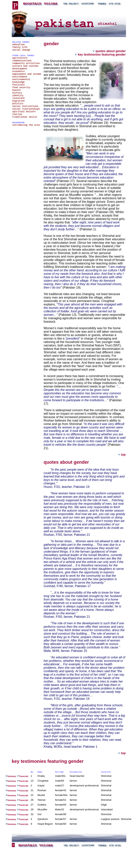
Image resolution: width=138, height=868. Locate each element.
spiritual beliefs (24, 112)
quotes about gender (109, 51)
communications (22, 61)
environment (20, 77)
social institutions (25, 106)
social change (21, 50)
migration (19, 101)
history (17, 93)
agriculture (20, 58)
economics (19, 71)
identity (18, 96)
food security (21, 88)
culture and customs (25, 66)
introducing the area (26, 125)
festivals (19, 85)
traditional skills (25, 117)
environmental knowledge (21, 81)
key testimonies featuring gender (100, 55)
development (20, 69)
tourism (17, 114)
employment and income (27, 74)
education (19, 45)
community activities (26, 63)
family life (20, 47)
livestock (19, 98)
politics (18, 104)
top (122, 455)
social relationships (26, 109)
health (17, 90)
